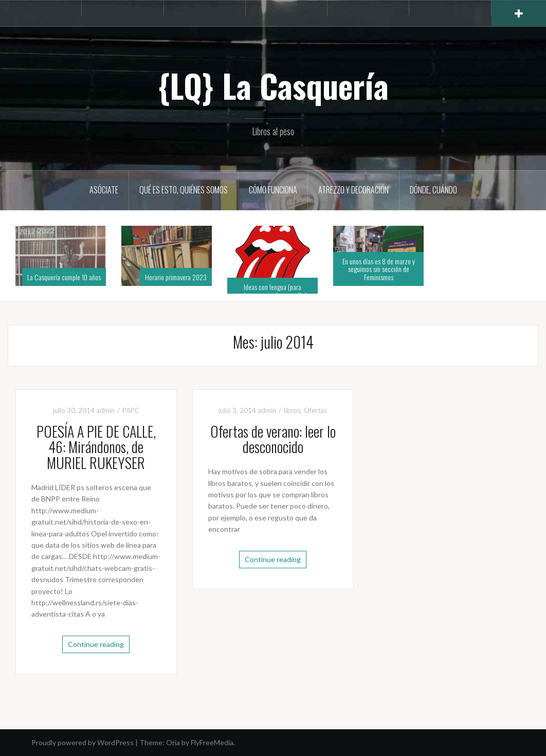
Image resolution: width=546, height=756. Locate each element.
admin (105, 410)
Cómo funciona (273, 190)
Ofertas (315, 410)
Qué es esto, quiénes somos (184, 190)
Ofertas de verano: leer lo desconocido (273, 439)
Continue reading (96, 644)
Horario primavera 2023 (176, 277)
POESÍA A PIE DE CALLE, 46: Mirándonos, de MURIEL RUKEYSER (96, 447)
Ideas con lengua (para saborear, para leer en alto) (273, 291)
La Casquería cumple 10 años (64, 277)
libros (292, 410)
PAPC (131, 410)
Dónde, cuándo (433, 190)
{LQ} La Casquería (273, 85)
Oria (173, 742)
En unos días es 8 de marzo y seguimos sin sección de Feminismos (379, 269)
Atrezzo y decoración (353, 190)
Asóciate (104, 190)
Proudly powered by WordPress (83, 742)
